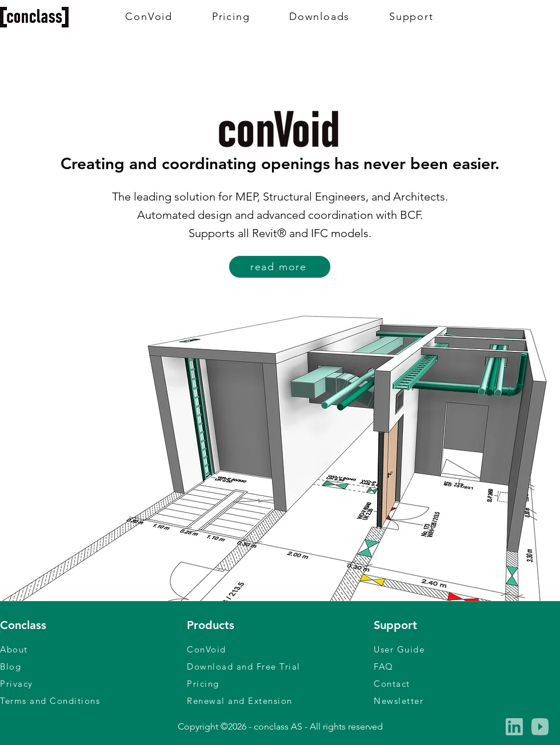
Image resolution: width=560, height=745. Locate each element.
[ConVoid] (280, 649)
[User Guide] (467, 649)
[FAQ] (467, 666)
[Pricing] (280, 683)
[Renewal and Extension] (280, 700)
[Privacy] (93, 683)
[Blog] (93, 666)
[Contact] (467, 683)
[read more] (280, 267)
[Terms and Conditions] (93, 700)
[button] (467, 700)
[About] (93, 649)
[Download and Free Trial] (280, 666)
